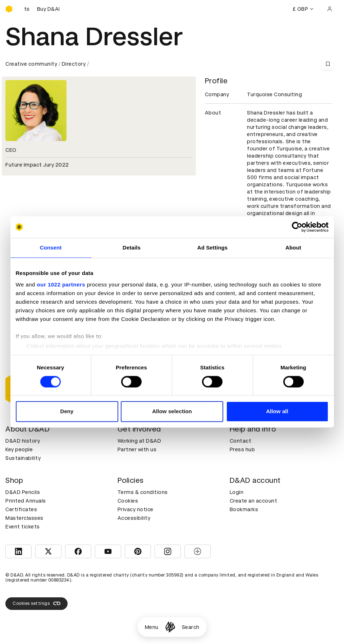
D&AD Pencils (23, 492)
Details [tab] (132, 248)
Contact (241, 441)
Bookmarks (244, 509)
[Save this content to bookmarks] (328, 64)
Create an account (254, 501)
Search (191, 627)
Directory (74, 64)
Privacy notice (136, 509)
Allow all (277, 412)
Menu (152, 627)
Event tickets (23, 527)
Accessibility (134, 518)
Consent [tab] (51, 248)
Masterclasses (24, 518)
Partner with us (137, 449)
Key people (19, 449)
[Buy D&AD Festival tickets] (41, 9)
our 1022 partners (61, 284)
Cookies (128, 501)
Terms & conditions (143, 492)
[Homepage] (170, 627)
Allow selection (172, 412)
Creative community (31, 64)
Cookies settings (36, 603)
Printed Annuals (26, 501)
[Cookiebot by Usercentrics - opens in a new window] (297, 227)
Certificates (21, 509)
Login (237, 492)
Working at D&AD (139, 441)
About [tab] (293, 248)
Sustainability (23, 458)
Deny (67, 412)
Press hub (242, 449)
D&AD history (23, 441)
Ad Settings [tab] (212, 248)
